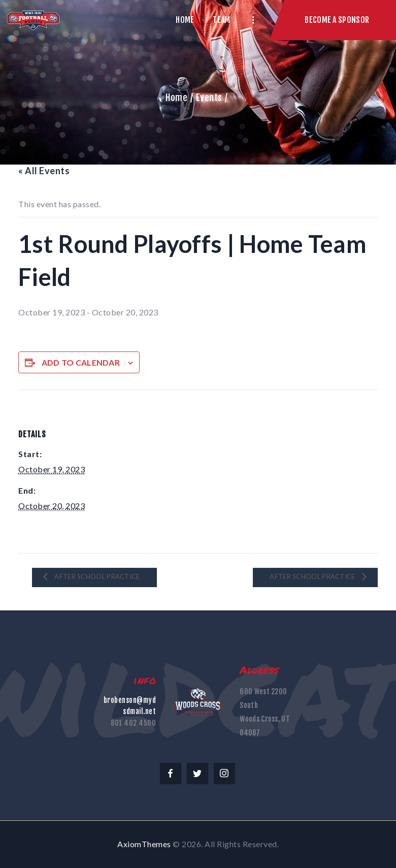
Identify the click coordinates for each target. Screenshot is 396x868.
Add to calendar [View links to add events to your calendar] (81, 362)
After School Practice (96, 576)
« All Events (44, 171)
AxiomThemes (144, 844)
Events (209, 98)
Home (176, 98)
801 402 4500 (133, 723)
